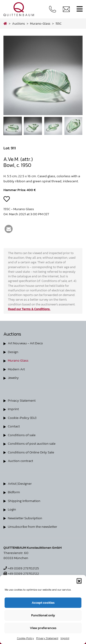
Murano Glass (18, 360)
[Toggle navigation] (80, 9)
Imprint (65, 638)
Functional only (43, 615)
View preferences (43, 628)
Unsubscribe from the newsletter (32, 527)
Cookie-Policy (25, 638)
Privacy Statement (47, 638)
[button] (79, 581)
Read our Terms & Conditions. (29, 309)
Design (13, 352)
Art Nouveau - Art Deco (25, 343)
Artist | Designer (20, 483)
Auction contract (20, 461)
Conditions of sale (22, 435)
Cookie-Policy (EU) (22, 418)
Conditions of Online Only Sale (31, 452)
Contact (14, 426)
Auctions (18, 23)
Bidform (14, 492)
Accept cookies (43, 602)
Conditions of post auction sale (32, 443)
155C (58, 23)
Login (12, 509)
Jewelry (13, 378)
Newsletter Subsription (25, 518)
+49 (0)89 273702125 (21, 568)
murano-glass (40, 23)
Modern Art (16, 369)
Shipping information (24, 501)
